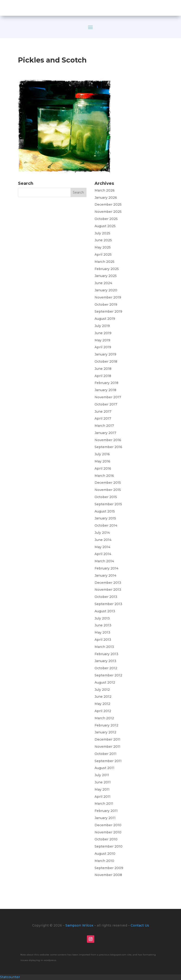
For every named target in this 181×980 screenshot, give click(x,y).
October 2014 (106, 525)
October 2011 (106, 754)
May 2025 (103, 247)
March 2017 (104, 426)
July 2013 (102, 618)
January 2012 (105, 732)
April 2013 (103, 640)
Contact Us (140, 925)
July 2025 (102, 233)
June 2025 (103, 240)
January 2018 (105, 390)
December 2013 (108, 583)
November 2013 (108, 590)
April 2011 (103, 797)
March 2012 (104, 718)
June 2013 (103, 625)
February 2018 (106, 383)
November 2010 (108, 832)
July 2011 (102, 775)
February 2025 (107, 269)
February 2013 (106, 654)
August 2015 (105, 511)
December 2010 (108, 825)
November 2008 (108, 875)
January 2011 (105, 818)
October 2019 (106, 305)
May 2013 (102, 632)
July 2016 (102, 454)
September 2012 (108, 675)
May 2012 (102, 704)
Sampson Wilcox (79, 925)
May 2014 (102, 547)
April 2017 (103, 418)
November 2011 (107, 747)
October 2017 (106, 404)
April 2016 (103, 468)
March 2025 (104, 262)
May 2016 (102, 461)
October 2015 (106, 497)
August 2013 (105, 611)
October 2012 (106, 668)
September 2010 (109, 846)
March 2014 (104, 561)
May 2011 (102, 789)
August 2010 (105, 854)
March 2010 (104, 861)
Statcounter (10, 977)
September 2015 (108, 504)
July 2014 (102, 533)
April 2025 (103, 254)
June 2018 (103, 369)
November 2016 (108, 440)
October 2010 (106, 839)
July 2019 (102, 326)
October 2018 (106, 361)
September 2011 (108, 761)
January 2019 (105, 354)
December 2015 (108, 483)
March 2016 (104, 476)
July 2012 (102, 690)
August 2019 (105, 319)
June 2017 (103, 411)
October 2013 (106, 597)
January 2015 (105, 518)
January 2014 (105, 575)
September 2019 (108, 311)
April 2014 (103, 554)
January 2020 (106, 290)
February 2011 (106, 811)
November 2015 (108, 490)
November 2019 (108, 297)
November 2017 (108, 397)
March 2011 (104, 804)
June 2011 (103, 782)
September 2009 (109, 868)
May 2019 (102, 340)
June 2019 (103, 333)
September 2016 (108, 447)
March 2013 (104, 647)
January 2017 (105, 433)
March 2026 (105, 190)
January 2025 (106, 276)
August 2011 (104, 768)
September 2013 (108, 604)
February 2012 (106, 725)
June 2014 (103, 540)
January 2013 (105, 661)
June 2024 (103, 283)
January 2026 (106, 198)
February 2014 (106, 568)
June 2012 (103, 697)
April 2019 (103, 347)
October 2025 (106, 219)
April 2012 (103, 711)
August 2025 (105, 226)
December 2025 (108, 204)
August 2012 (105, 682)
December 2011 (107, 739)
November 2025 (108, 212)
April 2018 (103, 376)
